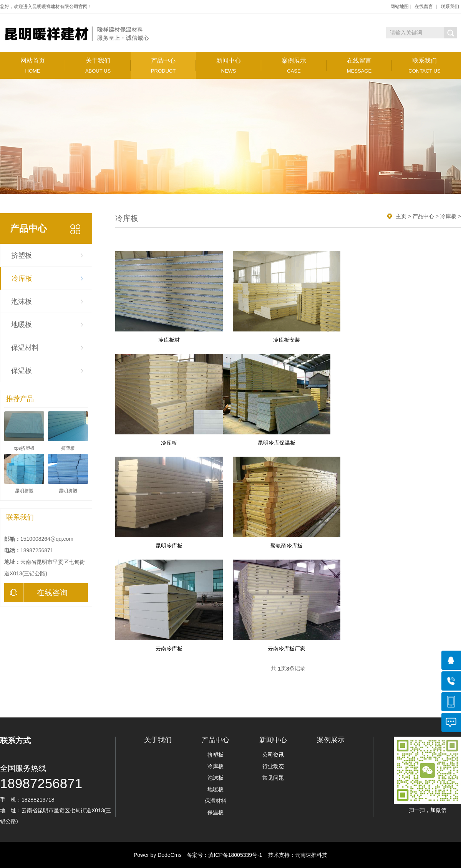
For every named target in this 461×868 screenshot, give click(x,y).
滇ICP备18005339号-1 (235, 855)
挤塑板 (22, 255)
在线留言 (424, 7)
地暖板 (22, 325)
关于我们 (98, 65)
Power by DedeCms (158, 855)
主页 (401, 216)
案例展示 (294, 65)
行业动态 (273, 766)
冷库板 (22, 278)
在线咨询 (36, 593)
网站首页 (33, 65)
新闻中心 (229, 65)
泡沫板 (22, 301)
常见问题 (273, 778)
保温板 (22, 371)
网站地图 (400, 7)
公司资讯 (273, 755)
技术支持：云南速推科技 (295, 855)
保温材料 (25, 348)
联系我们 (450, 7)
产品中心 (163, 65)
